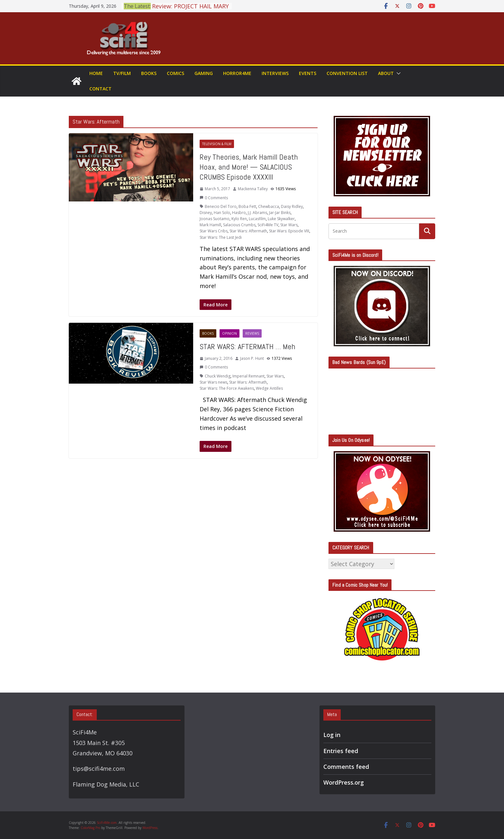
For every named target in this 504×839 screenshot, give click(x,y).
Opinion (230, 333)
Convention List (347, 73)
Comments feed (346, 767)
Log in (332, 735)
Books (149, 73)
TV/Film (122, 73)
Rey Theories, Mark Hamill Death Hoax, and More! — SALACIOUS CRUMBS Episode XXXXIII (249, 167)
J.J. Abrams (257, 213)
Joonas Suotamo (215, 219)
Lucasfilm (257, 219)
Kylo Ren (239, 219)
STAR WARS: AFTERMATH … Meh (248, 346)
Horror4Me (237, 73)
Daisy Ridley (292, 206)
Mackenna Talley (253, 189)
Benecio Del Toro (221, 206)
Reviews (252, 333)
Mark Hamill (210, 225)
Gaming (204, 73)
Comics (175, 73)
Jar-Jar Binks (280, 213)
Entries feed (341, 751)
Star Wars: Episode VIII (289, 231)
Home (96, 73)
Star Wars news (213, 382)
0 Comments (214, 198)
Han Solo (222, 213)
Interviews (275, 73)
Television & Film (217, 144)
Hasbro (239, 213)
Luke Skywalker (281, 219)
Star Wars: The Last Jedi (221, 237)
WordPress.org (344, 782)
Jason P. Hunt (252, 358)
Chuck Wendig (218, 376)
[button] (397, 73)
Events (308, 73)
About (386, 73)
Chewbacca (269, 206)
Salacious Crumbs (239, 225)
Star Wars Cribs (214, 231)
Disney (206, 213)
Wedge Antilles (269, 388)
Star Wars (289, 225)
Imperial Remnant (248, 376)
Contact (100, 89)
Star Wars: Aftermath (248, 231)
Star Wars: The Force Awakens (227, 388)
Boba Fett (247, 206)
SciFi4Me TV (268, 225)
